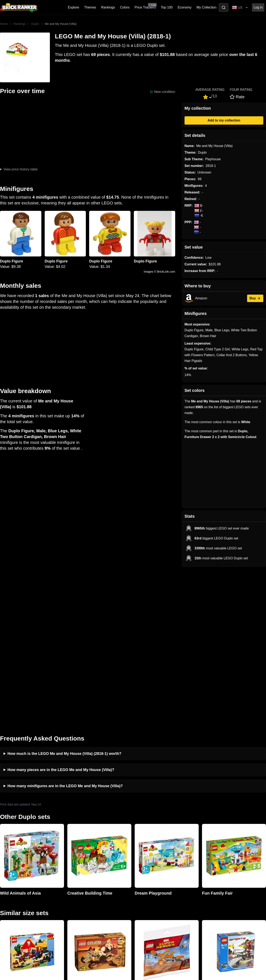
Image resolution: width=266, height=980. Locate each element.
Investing (74, 871)
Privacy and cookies (82, 897)
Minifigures (209, 877)
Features (73, 891)
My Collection (206, 7)
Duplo (35, 24)
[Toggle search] (224, 7)
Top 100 (167, 7)
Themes (90, 7)
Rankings (108, 7)
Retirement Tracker (148, 864)
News (71, 864)
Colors (125, 7)
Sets (204, 871)
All (203, 864)
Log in (258, 7)
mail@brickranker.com (17, 873)
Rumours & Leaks (80, 884)
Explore (74, 7)
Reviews (73, 877)
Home (4, 24)
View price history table (21, 169)
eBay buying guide (148, 871)
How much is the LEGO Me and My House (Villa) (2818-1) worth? (64, 596)
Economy (185, 7)
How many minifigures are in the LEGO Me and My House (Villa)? (65, 629)
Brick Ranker (13, 856)
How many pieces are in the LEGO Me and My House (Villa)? (61, 613)
